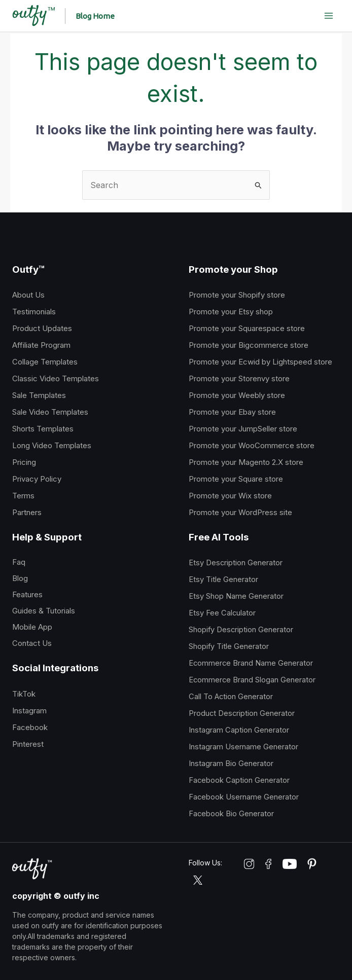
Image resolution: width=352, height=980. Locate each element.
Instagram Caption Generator (239, 730)
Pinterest (28, 744)
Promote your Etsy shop (231, 312)
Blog (20, 578)
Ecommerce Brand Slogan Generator (252, 680)
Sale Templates (39, 395)
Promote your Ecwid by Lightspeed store (260, 362)
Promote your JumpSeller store (243, 429)
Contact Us (32, 643)
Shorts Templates (43, 429)
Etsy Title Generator (223, 579)
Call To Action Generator (231, 697)
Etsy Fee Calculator (222, 613)
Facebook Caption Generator (239, 780)
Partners (27, 512)
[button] (97, 16)
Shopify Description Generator (241, 630)
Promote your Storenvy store (239, 378)
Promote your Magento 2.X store (246, 462)
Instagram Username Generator (243, 747)
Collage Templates (45, 362)
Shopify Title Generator (229, 646)
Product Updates (42, 328)
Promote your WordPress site (240, 512)
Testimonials (34, 312)
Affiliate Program (41, 345)
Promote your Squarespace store (247, 328)
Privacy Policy (37, 479)
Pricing (24, 462)
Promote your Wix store (230, 496)
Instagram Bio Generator (231, 764)
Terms (23, 496)
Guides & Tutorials (44, 611)
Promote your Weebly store (237, 395)
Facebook (30, 727)
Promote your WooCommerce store (252, 445)
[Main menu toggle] (329, 16)
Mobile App (32, 627)
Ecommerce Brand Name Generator (251, 663)
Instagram (29, 711)
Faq (19, 562)
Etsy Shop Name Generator (236, 596)
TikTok (24, 694)
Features (27, 594)
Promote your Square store (236, 479)
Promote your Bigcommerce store (249, 345)
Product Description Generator (242, 713)
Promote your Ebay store (232, 412)
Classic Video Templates (56, 378)
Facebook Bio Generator (231, 814)
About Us (28, 295)
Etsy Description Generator (236, 563)
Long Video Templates (52, 445)
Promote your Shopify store (237, 295)
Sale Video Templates (50, 412)
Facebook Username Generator (244, 797)
